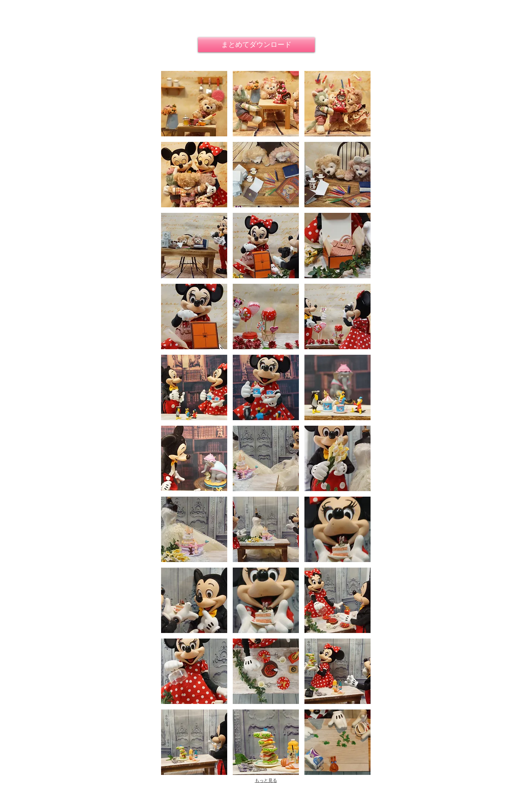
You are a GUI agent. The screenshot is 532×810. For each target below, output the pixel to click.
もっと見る (266, 780)
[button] (194, 104)
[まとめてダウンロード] (256, 45)
